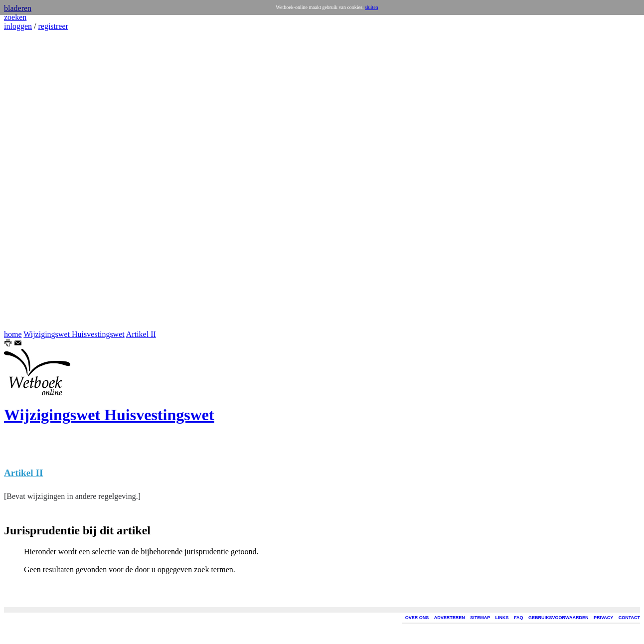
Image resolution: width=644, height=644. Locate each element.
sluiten (372, 7)
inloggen (18, 26)
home (13, 334)
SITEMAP (480, 618)
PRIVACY (603, 618)
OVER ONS (417, 618)
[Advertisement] (34, 180)
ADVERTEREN (450, 618)
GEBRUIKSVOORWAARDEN (558, 618)
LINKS (502, 618)
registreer (53, 26)
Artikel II (141, 334)
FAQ (519, 618)
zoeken (15, 17)
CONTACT (629, 618)
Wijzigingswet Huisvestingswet (74, 334)
